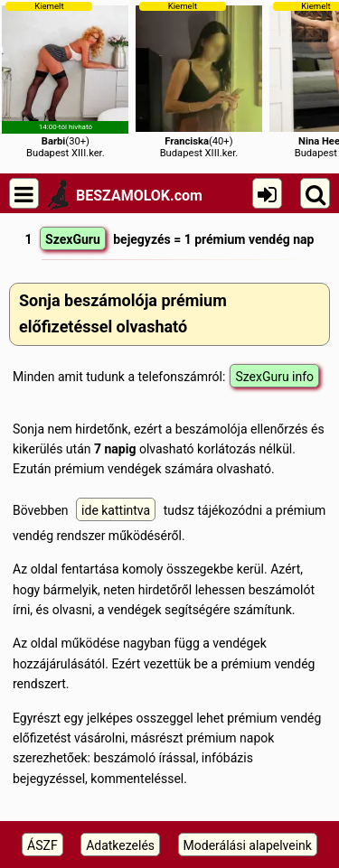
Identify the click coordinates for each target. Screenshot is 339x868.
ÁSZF (42, 845)
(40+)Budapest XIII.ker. (199, 80)
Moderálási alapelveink (248, 845)
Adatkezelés (120, 845)
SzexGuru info (274, 377)
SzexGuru (73, 239)
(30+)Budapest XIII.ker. (65, 80)
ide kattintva (116, 510)
